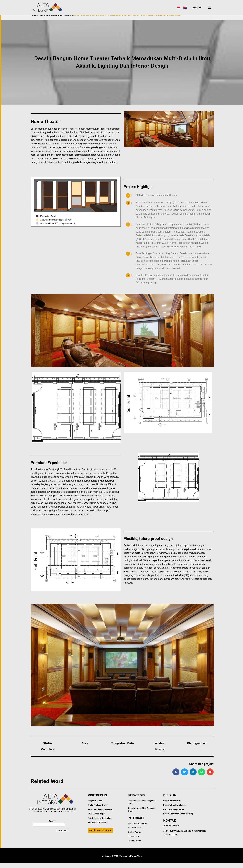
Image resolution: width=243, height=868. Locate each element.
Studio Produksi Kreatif (97, 810)
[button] (176, 777)
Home (34, 20)
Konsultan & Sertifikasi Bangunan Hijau (142, 807)
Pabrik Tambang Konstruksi (99, 823)
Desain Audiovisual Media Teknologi (178, 819)
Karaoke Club (133, 841)
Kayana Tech (136, 861)
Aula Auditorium (134, 833)
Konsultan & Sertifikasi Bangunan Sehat (142, 815)
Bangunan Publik (95, 806)
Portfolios (43, 20)
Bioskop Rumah (134, 837)
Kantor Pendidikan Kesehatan (100, 814)
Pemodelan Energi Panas (174, 814)
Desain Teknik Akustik (172, 806)
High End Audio (134, 846)
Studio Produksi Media (137, 828)
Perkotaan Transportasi (97, 827)
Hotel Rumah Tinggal (61, 20)
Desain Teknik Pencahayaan (175, 810)
